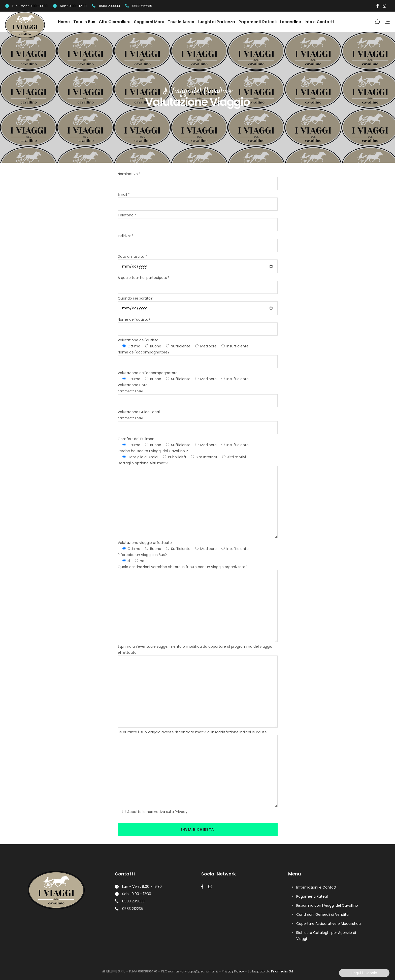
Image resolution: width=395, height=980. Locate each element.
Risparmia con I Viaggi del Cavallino (327, 905)
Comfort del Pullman (136, 439)
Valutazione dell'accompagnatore (148, 373)
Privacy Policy (233, 971)
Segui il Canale (364, 973)
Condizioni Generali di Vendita (322, 914)
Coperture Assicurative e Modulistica (328, 924)
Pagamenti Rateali (312, 896)
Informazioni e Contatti (317, 887)
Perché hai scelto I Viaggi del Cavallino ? (153, 451)
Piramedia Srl (282, 971)
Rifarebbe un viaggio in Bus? (142, 555)
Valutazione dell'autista (138, 340)
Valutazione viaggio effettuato (145, 543)
